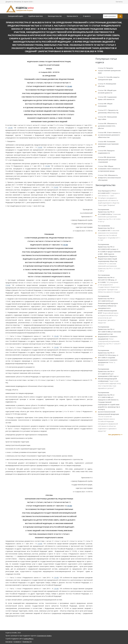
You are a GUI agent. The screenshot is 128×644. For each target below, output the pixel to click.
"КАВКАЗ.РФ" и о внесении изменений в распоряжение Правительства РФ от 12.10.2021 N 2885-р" (109, 258)
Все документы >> (115, 435)
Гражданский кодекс (16, 16)
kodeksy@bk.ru (28, 639)
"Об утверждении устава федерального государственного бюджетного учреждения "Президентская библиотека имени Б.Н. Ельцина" (109, 284)
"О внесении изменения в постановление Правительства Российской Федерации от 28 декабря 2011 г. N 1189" (109, 233)
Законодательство (55, 16)
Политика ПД (27, 642)
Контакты (119, 2)
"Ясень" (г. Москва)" (108, 358)
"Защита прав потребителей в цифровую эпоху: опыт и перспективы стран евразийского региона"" (109, 379)
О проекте (87, 16)
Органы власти (72, 16)
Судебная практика (35, 16)
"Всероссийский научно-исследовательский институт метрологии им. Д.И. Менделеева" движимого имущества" (108, 309)
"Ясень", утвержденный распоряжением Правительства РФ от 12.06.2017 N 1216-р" (109, 336)
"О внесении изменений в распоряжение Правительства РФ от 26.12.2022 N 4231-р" (109, 215)
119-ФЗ (69, 86)
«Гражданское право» (44, 636)
